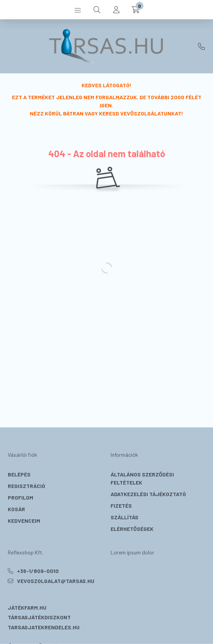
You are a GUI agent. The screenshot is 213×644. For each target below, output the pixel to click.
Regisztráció (26, 486)
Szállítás (124, 517)
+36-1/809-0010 (201, 46)
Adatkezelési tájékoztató (148, 494)
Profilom (20, 497)
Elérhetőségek (132, 529)
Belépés (19, 474)
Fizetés (121, 506)
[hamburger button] (78, 10)
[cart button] (136, 10)
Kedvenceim (24, 521)
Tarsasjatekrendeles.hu (44, 627)
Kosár (16, 509)
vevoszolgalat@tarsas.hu (56, 581)
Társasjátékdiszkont (39, 617)
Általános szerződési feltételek (142, 478)
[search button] (97, 10)
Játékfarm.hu (27, 608)
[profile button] (116, 10)
